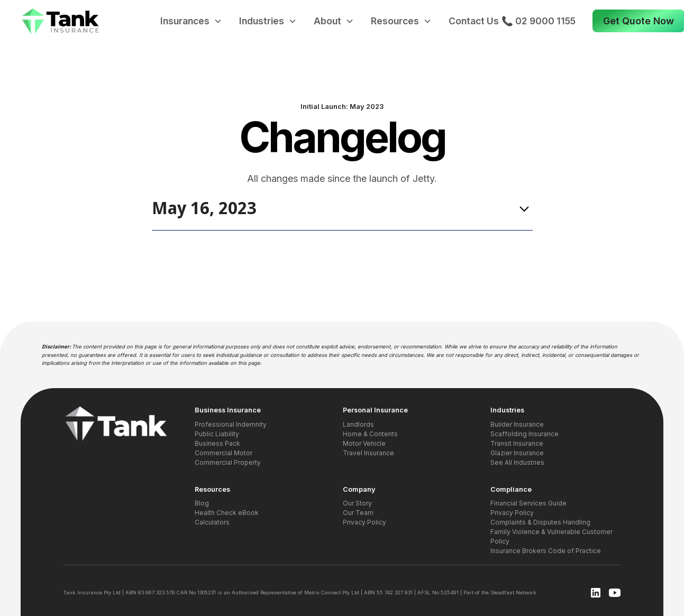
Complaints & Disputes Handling (540, 522)
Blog (202, 503)
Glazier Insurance (517, 453)
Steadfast (502, 592)
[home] (61, 21)
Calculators (212, 522)
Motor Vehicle (364, 443)
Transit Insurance (517, 443)
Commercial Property (228, 462)
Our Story (357, 503)
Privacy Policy (364, 522)
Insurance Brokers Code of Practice (546, 551)
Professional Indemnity (231, 424)
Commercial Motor (224, 453)
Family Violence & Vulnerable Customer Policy (551, 536)
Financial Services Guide (528, 503)
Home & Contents (370, 434)
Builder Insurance (517, 424)
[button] (191, 21)
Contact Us (474, 21)
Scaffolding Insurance (525, 434)
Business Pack (217, 443)
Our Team (358, 513)
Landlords (358, 424)
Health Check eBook (227, 513)
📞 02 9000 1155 (539, 21)
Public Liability (217, 434)
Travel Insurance (368, 453)
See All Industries (517, 462)
